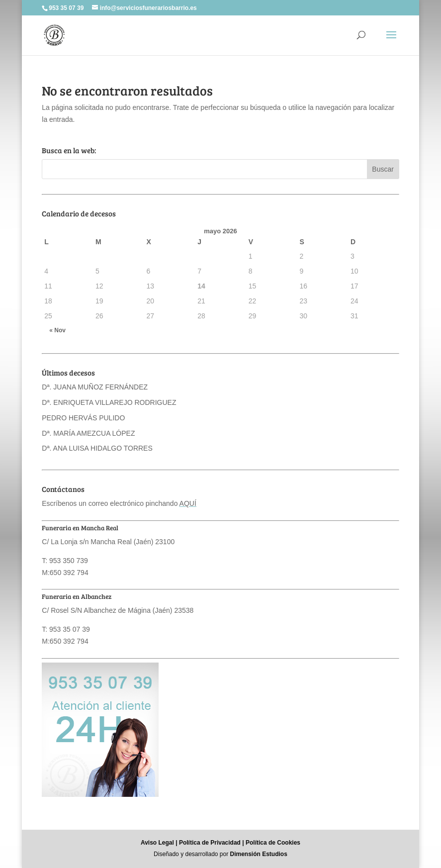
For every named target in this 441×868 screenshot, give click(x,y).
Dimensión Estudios (259, 854)
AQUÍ (188, 503)
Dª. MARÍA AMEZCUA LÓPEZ (88, 433)
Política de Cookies (273, 843)
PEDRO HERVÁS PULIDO (83, 418)
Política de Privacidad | (212, 843)
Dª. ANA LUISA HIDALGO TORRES (97, 448)
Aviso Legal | (159, 843)
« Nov (57, 330)
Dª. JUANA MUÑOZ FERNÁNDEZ (95, 387)
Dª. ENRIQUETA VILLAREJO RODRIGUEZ (109, 402)
